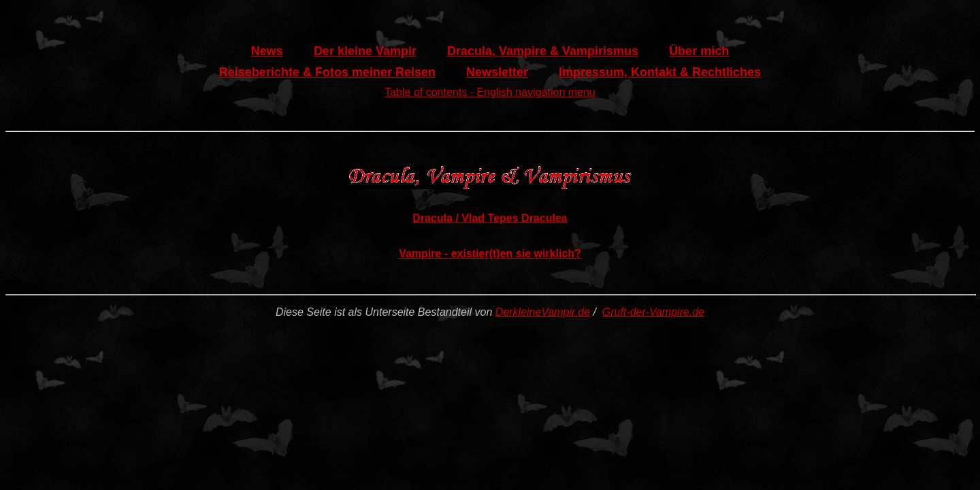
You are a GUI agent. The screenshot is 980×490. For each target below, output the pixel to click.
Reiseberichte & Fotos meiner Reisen (327, 72)
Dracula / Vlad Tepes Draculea (490, 218)
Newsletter (497, 72)
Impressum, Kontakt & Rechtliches (660, 72)
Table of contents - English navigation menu (490, 92)
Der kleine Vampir (365, 51)
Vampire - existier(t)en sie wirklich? (490, 254)
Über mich (699, 51)
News (267, 51)
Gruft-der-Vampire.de (653, 312)
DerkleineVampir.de (543, 312)
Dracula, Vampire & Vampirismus (543, 51)
